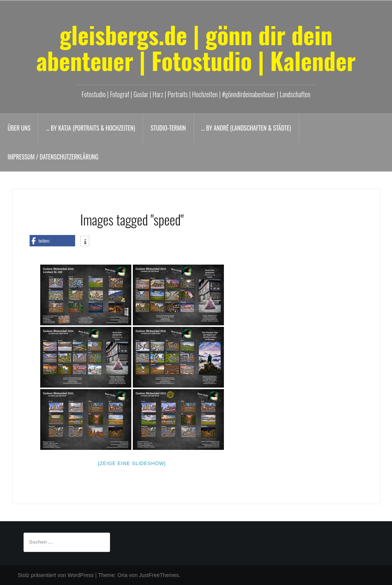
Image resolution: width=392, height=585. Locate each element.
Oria (123, 575)
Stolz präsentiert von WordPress (56, 575)
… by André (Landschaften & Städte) (246, 128)
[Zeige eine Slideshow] (132, 463)
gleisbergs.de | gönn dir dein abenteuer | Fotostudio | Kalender (196, 47)
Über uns (19, 128)
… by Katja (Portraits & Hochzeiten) (91, 128)
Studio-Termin (168, 128)
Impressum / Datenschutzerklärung (53, 157)
